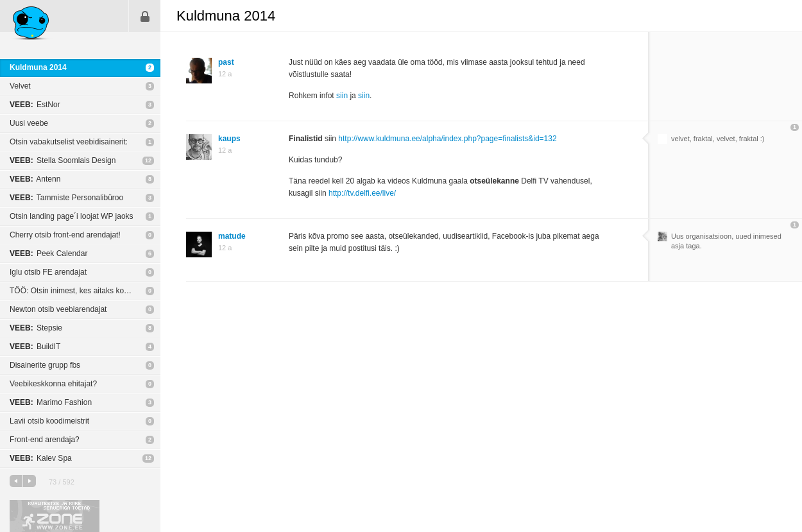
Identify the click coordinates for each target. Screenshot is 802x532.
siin (342, 96)
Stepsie (36, 328)
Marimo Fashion (51, 402)
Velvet (20, 86)
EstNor (35, 105)
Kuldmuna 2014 (38, 67)
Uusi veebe (29, 123)
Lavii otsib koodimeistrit (49, 421)
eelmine (16, 481)
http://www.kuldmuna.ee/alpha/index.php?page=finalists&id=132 (447, 139)
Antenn (35, 179)
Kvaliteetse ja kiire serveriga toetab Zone (55, 516)
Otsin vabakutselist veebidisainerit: (69, 142)
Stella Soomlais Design (63, 160)
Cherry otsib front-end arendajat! (65, 235)
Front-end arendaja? (45, 440)
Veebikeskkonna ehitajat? (53, 384)
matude (232, 236)
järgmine (30, 481)
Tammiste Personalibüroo (66, 198)
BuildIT (35, 347)
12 (148, 160)
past (226, 62)
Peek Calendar (48, 253)
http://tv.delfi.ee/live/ (362, 193)
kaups (229, 139)
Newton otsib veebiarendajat (58, 309)
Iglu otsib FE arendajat (48, 272)
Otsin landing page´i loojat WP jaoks (72, 216)
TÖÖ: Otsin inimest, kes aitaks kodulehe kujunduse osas (85, 291)
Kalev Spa (41, 458)
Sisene (145, 16)
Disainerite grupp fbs (45, 365)
